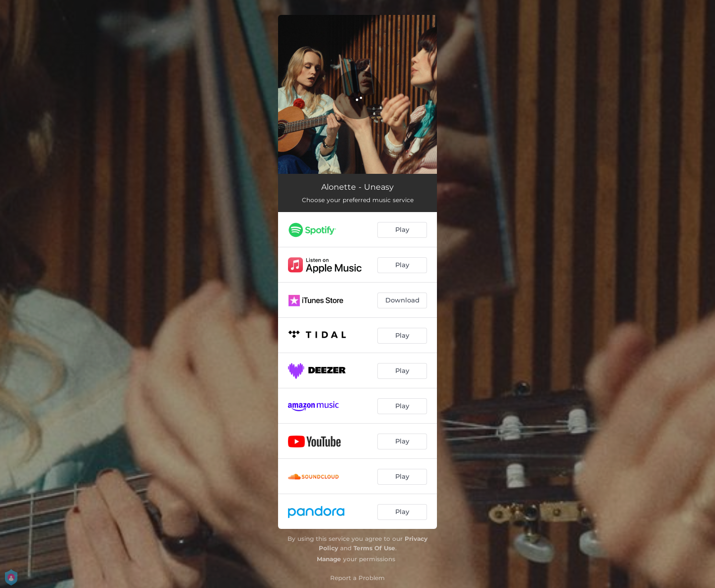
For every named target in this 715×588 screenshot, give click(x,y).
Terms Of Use (374, 548)
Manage (329, 559)
